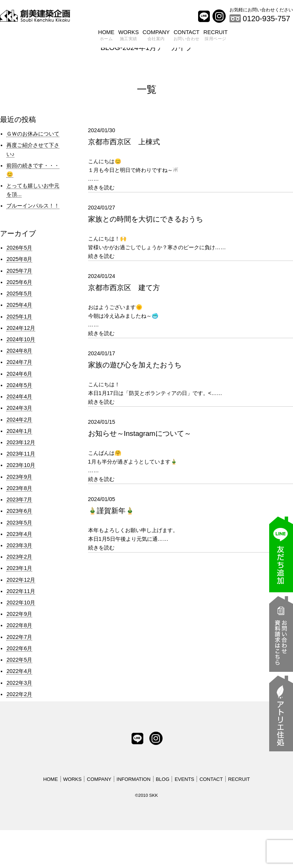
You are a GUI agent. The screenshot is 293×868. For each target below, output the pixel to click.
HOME (106, 36)
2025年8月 (19, 259)
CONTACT (187, 36)
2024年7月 (19, 362)
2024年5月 (19, 385)
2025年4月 (19, 305)
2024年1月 (19, 431)
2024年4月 (19, 397)
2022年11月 (21, 591)
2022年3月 (19, 683)
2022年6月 (19, 648)
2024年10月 (21, 339)
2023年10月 (21, 465)
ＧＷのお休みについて (33, 134)
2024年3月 (19, 408)
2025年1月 (19, 317)
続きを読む (101, 187)
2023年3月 (19, 545)
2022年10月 (21, 603)
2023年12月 (21, 442)
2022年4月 (19, 671)
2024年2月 (19, 420)
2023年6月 (19, 511)
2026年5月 (19, 248)
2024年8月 (19, 351)
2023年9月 (19, 477)
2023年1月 (19, 568)
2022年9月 (19, 614)
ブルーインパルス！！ (33, 206)
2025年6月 (19, 282)
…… (191, 154)
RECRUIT (215, 36)
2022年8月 (19, 625)
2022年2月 (19, 694)
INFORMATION (133, 779)
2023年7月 (19, 500)
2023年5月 (19, 523)
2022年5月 (19, 660)
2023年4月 (19, 534)
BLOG (163, 779)
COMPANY (156, 36)
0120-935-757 (267, 19)
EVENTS (184, 779)
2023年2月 (19, 557)
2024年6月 (19, 374)
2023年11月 (21, 454)
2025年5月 (19, 293)
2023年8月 (19, 488)
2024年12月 (21, 328)
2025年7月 (19, 271)
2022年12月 (21, 580)
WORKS (129, 36)
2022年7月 (19, 637)
